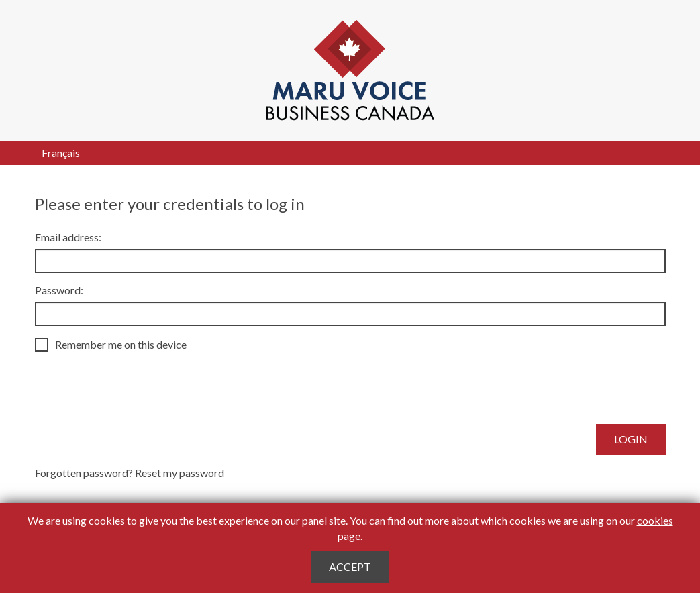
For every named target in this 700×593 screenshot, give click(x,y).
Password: (59, 290)
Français (61, 153)
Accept (350, 567)
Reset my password (180, 473)
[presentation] (137, 388)
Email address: (68, 237)
